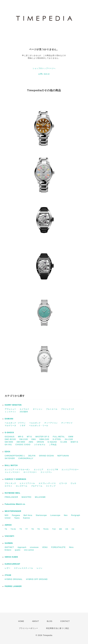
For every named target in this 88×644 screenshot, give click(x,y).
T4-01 (13, 529)
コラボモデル (40, 445)
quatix (18, 550)
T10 (54, 529)
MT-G (29, 437)
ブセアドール (37, 486)
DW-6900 (21, 442)
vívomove (34, 547)
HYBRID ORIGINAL (14, 579)
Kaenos (27, 518)
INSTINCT (9, 547)
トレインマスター (12, 472)
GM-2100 (24, 439)
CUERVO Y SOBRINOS (15, 479)
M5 (61, 529)
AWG (31, 442)
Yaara (17, 518)
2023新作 (24, 412)
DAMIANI (9, 419)
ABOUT (35, 621)
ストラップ (51, 486)
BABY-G (74, 442)
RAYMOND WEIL (12, 493)
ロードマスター (30, 472)
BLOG (50, 621)
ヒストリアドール (27, 483)
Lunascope (55, 515)
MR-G (21, 437)
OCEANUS (10, 437)
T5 (21, 529)
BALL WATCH (11, 465)
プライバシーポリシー (29, 628)
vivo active (29, 550)
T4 (6, 529)
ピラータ (63, 483)
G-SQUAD (52, 442)
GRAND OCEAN (46, 456)
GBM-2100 (44, 439)
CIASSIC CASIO (23, 445)
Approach (22, 547)
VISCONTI (9, 536)
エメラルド (24, 409)
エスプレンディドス (47, 483)
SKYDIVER (10, 458)
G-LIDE (64, 442)
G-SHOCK (9, 433)
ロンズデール (22, 486)
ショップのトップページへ (44, 68)
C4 (73, 529)
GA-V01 (8, 445)
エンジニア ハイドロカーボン (17, 470)
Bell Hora (28, 515)
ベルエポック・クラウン (15, 423)
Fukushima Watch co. (15, 504)
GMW (71, 437)
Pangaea (16, 515)
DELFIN (32, 456)
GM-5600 (9, 442)
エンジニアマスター (70, 470)
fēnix (71, 547)
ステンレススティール (24, 568)
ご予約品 (53, 445)
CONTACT (65, 621)
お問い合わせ (44, 74)
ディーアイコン (51, 423)
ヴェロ (73, 483)
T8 (33, 529)
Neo (66, 515)
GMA (33, 439)
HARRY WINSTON (13, 405)
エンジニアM (52, 470)
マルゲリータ (10, 426)
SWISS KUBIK (11, 557)
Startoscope (41, 515)
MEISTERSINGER (13, 511)
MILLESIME (40, 497)
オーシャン (38, 409)
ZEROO (8, 525)
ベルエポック (35, 423)
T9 (38, 529)
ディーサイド (67, 423)
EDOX (7, 452)
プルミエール (52, 409)
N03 (7, 515)
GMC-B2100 (10, 439)
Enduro (8, 550)
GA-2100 (69, 439)
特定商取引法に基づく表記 (58, 628)
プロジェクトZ (67, 409)
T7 (27, 529)
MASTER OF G (42, 437)
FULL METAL (59, 437)
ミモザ (23, 426)
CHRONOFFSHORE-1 (15, 456)
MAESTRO (26, 497)
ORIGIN (40, 442)
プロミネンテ (10, 483)
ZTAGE (8, 575)
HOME (21, 621)
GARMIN (9, 543)
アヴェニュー (10, 409)
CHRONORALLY (26, 458)
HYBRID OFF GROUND (37, 579)
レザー (8, 568)
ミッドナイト (10, 412)
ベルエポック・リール (39, 426)
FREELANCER (11, 497)
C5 (67, 529)
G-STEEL (57, 439)
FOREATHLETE (58, 547)
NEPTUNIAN (63, 456)
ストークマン (46, 472)
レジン (40, 568)
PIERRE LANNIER (13, 586)
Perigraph (76, 515)
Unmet (8, 518)
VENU (45, 547)
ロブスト (9, 486)
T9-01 (46, 529)
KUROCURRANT (12, 564)
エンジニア (39, 470)
